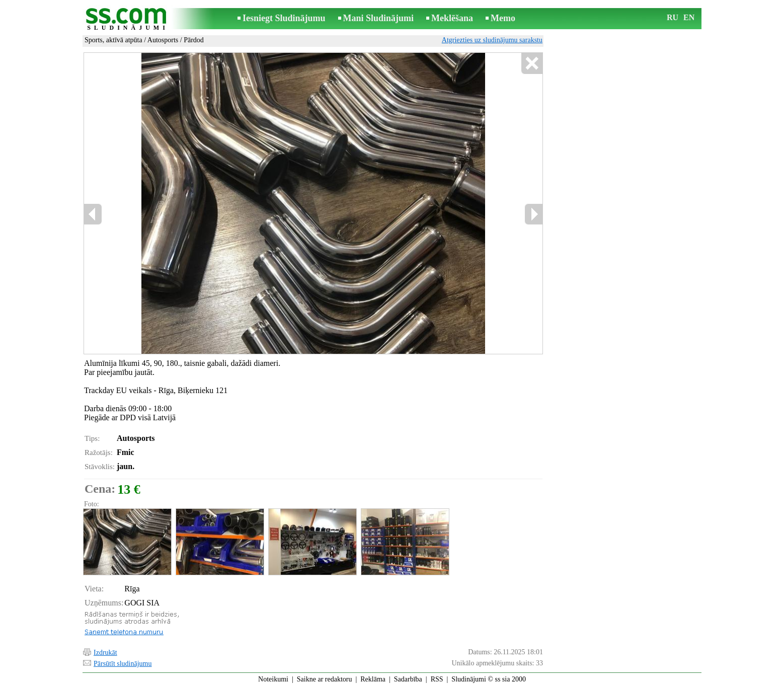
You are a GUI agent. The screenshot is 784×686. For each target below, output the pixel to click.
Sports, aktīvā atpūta (113, 40)
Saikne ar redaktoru (325, 679)
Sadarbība (408, 679)
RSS (437, 679)
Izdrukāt (105, 653)
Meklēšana (452, 18)
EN (689, 17)
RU (673, 17)
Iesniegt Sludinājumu (284, 18)
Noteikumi (273, 679)
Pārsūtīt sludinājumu (123, 664)
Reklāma (373, 679)
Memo (503, 18)
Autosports (163, 40)
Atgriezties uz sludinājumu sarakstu (492, 40)
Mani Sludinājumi (379, 18)
